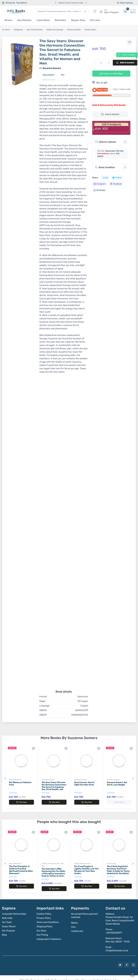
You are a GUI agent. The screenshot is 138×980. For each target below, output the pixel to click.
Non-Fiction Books (35, 30)
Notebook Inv (111, 975)
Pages (43, 701)
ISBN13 (43, 715)
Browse (8, 20)
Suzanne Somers (16, 780)
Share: (95, 178)
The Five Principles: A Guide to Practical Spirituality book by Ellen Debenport (21, 867)
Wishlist (110, 114)
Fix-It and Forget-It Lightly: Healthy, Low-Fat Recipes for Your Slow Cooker (86, 867)
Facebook (116, 184)
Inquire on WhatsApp (111, 74)
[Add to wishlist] (130, 42)
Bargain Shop (78, 20)
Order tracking (125, 3)
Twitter (117, 178)
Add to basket (125, 63)
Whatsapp (99, 190)
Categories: (18, 30)
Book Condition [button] (105, 167)
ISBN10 (43, 710)
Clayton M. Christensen (51, 861)
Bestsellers (61, 20)
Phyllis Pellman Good (82, 861)
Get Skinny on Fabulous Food (20, 784)
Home (6, 30)
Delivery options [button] (106, 142)
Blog (4, 929)
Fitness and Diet (74, 30)
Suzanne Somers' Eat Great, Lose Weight (117, 784)
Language (44, 706)
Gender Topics (90, 30)
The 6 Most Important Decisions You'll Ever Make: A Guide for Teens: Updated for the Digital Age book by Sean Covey (119, 868)
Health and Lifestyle (55, 30)
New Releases (24, 20)
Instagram (100, 184)
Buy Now (21, 802)
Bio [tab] (63, 75)
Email (106, 178)
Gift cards (95, 20)
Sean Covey (111, 861)
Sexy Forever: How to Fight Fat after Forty (84, 784)
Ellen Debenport (15, 861)
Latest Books (43, 20)
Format (43, 697)
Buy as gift (100, 82)
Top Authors (22, 3)
